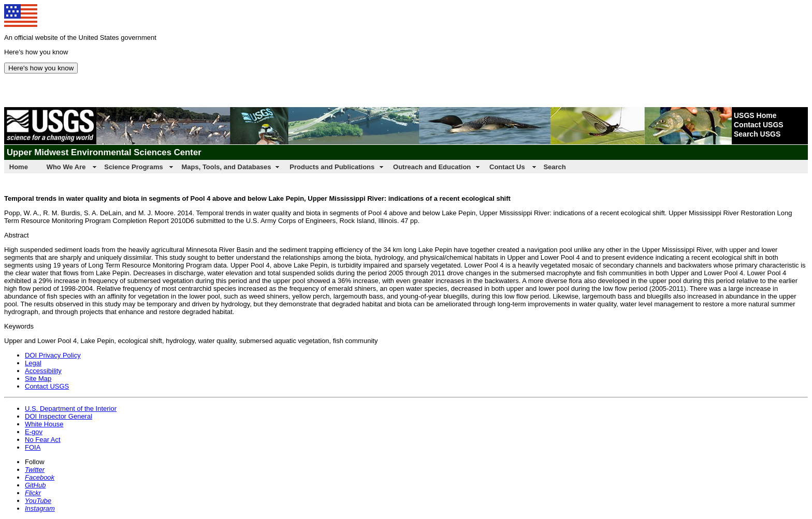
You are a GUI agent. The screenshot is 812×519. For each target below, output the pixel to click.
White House (44, 424)
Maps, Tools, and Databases (226, 167)
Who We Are (66, 167)
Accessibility (43, 371)
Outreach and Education (432, 167)
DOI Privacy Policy (53, 355)
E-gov (34, 432)
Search (554, 167)
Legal (33, 363)
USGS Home (755, 115)
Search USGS (757, 134)
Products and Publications (332, 167)
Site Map (38, 379)
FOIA (33, 447)
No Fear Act (43, 440)
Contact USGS (759, 125)
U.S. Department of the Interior (71, 409)
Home (19, 167)
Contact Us (507, 167)
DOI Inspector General (59, 416)
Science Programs (133, 167)
